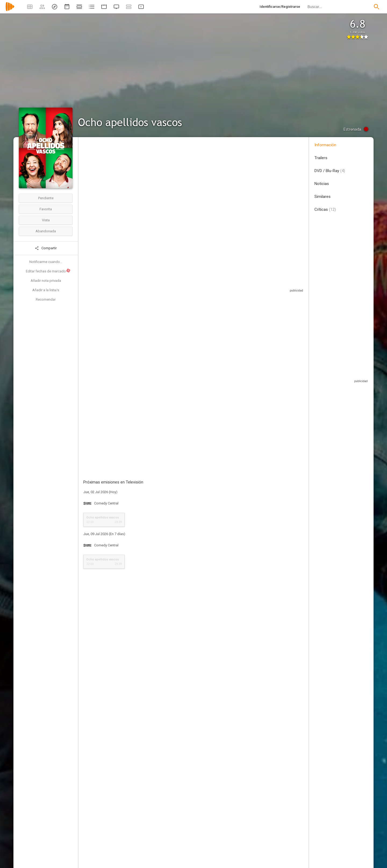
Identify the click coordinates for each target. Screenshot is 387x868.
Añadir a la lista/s (46, 290)
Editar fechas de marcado (48, 271)
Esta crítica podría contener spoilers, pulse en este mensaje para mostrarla (169, 684)
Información (325, 145)
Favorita (46, 209)
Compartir (46, 248)
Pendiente (46, 198)
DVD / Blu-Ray (330, 171)
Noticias (322, 184)
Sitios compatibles (246, 280)
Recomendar (46, 299)
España (89, 177)
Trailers (321, 158)
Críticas (325, 209)
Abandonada (46, 231)
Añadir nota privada (46, 281)
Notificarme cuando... (46, 262)
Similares (322, 197)
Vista (46, 220)
